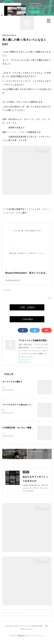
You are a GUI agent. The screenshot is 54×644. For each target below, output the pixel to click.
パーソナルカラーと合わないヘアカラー (20, 408)
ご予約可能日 (27, 322)
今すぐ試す (35, 12)
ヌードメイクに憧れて (12, 384)
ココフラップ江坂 (16, 132)
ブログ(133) (6, 293)
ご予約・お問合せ (27, 310)
